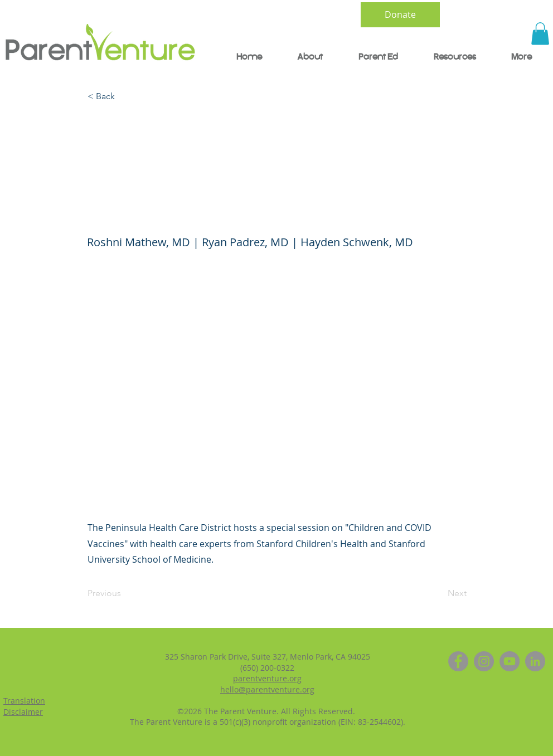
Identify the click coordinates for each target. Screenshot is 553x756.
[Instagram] (484, 661)
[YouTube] (510, 661)
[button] (540, 34)
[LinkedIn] (535, 661)
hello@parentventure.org (267, 689)
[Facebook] (458, 661)
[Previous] (124, 593)
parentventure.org (267, 678)
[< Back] (124, 97)
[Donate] (400, 15)
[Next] (439, 593)
